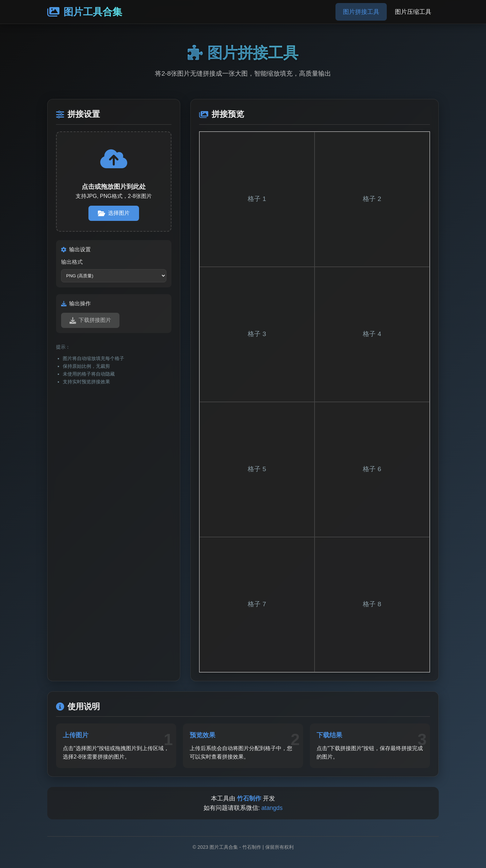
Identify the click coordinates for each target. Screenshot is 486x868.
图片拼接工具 (361, 12)
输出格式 (72, 262)
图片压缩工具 (413, 12)
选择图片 (114, 213)
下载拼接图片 (90, 320)
